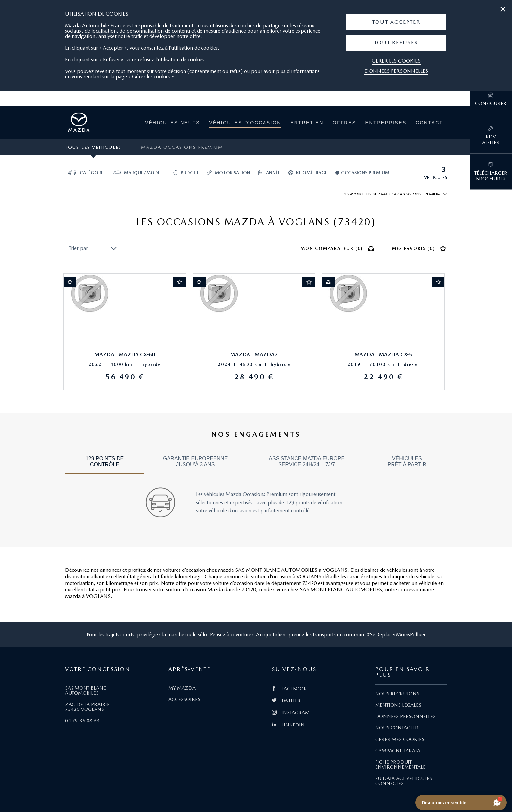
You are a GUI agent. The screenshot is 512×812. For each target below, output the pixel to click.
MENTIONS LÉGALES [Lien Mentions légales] (398, 705)
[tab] (105, 465)
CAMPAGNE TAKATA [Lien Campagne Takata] (398, 751)
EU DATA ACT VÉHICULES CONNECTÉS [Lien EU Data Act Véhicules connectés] (404, 781)
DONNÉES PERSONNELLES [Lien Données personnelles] (405, 716)
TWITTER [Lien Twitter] (286, 701)
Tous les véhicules (93, 147)
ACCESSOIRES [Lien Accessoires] (184, 699)
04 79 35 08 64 (82, 721)
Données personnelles (396, 71)
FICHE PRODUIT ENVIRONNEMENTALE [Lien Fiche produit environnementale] (400, 765)
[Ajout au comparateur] (70, 282)
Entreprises (386, 123)
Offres (344, 123)
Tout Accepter (396, 22)
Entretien (307, 123)
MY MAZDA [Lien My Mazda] (182, 688)
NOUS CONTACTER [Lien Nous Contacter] (397, 728)
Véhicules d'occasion (245, 123)
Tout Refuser (396, 43)
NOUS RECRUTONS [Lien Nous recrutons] (397, 694)
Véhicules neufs (172, 123)
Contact (429, 123)
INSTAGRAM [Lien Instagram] (291, 713)
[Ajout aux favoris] (180, 282)
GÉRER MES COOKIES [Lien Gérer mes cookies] (400, 739)
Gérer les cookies (396, 61)
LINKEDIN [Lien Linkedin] (288, 725)
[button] (396, 22)
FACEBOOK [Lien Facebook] (289, 689)
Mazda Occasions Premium (182, 147)
